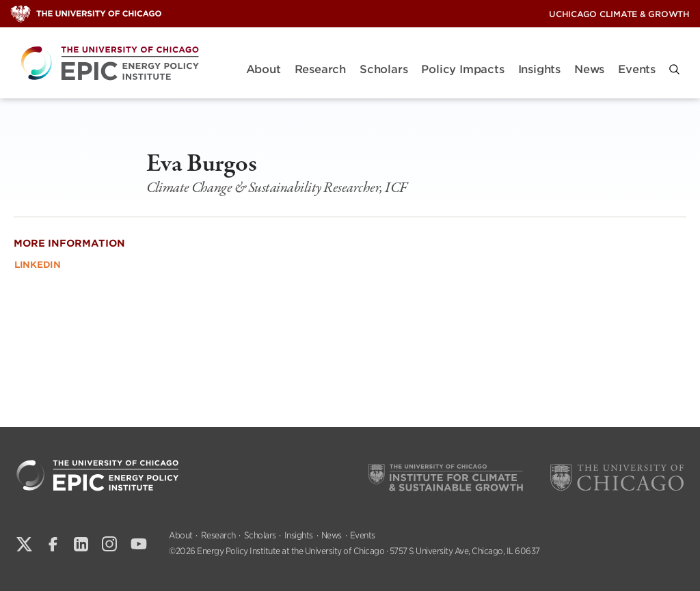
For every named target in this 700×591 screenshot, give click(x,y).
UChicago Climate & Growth (619, 14)
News (589, 69)
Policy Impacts (462, 69)
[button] (674, 69)
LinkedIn (38, 265)
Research (320, 69)
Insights (539, 69)
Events (637, 69)
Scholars (383, 69)
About (264, 69)
